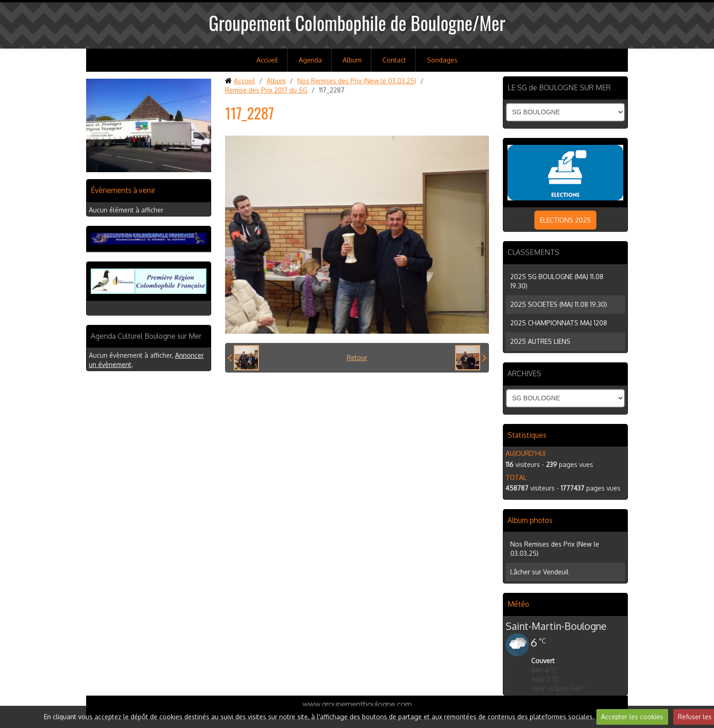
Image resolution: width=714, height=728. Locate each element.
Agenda (310, 60)
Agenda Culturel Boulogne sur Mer (146, 336)
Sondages (442, 60)
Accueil (267, 60)
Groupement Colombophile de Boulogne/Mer (357, 23)
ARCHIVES (524, 373)
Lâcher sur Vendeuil (539, 572)
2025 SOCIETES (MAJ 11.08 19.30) (559, 304)
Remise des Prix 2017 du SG (266, 90)
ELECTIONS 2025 (565, 220)
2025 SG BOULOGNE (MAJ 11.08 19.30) (557, 281)
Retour (357, 358)
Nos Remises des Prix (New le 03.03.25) (357, 81)
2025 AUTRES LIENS (540, 341)
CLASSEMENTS (533, 252)
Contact (394, 60)
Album (352, 60)
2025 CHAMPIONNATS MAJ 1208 (559, 323)
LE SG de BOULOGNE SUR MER (559, 87)
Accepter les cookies (632, 717)
